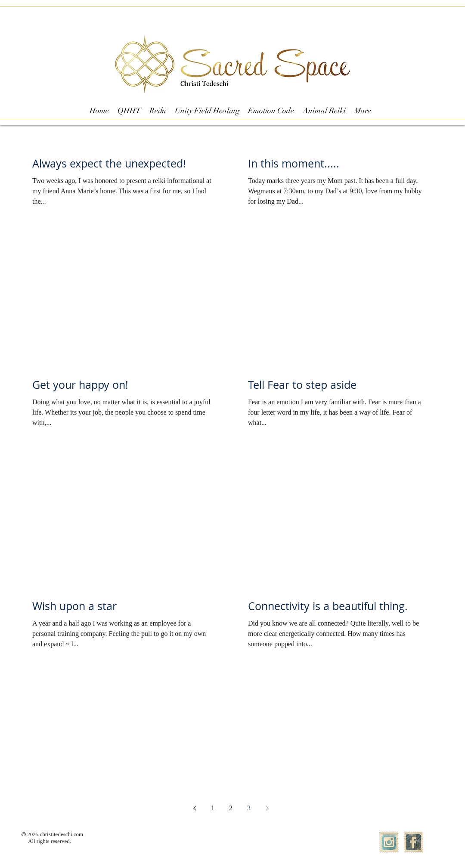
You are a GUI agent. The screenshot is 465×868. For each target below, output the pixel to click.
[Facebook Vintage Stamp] (413, 842)
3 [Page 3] (249, 808)
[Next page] (267, 808)
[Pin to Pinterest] (180, 201)
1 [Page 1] (213, 808)
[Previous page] (195, 808)
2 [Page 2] (231, 808)
